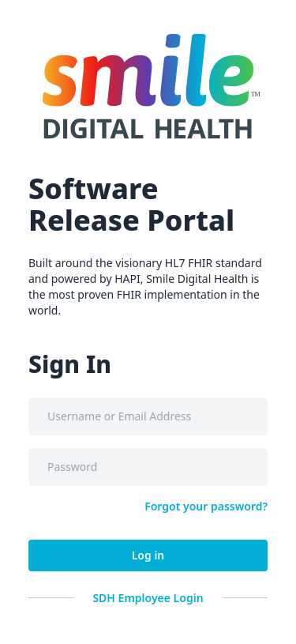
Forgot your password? (206, 506)
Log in (148, 555)
